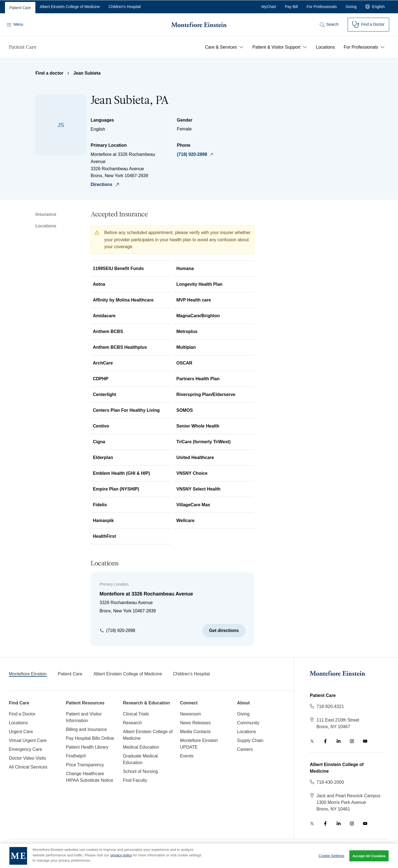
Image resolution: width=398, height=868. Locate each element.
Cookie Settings (332, 859)
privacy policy (121, 858)
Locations (46, 226)
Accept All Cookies (369, 859)
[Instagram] (352, 741)
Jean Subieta (87, 73)
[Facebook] (325, 741)
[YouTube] (365, 741)
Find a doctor (49, 73)
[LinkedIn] (339, 741)
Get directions (224, 630)
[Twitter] (312, 741)
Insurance (46, 214)
